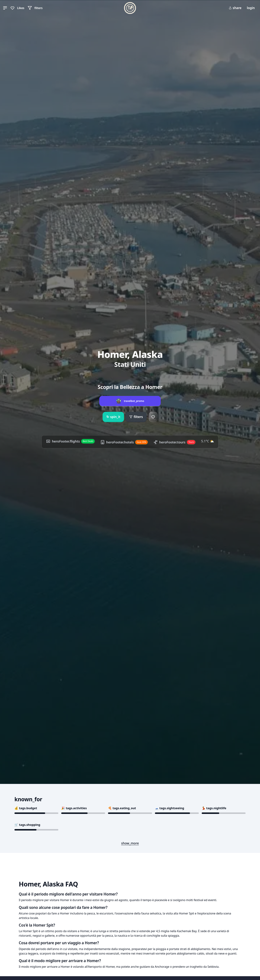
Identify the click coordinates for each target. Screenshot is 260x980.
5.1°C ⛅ (208, 441)
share (235, 8)
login (251, 8)
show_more (130, 843)
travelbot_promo (134, 401)
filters (136, 417)
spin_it (113, 417)
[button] (5, 8)
